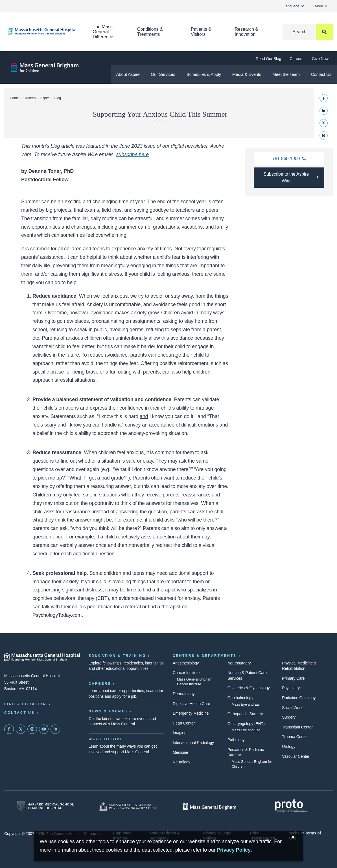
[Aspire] (45, 68)
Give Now (320, 59)
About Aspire (128, 74)
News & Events (108, 711)
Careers (296, 59)
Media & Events (247, 74)
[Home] (42, 31)
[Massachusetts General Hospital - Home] (42, 657)
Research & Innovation (247, 32)
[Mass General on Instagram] (32, 729)
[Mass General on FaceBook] (9, 729)
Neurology (181, 762)
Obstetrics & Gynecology (249, 688)
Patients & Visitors (201, 32)
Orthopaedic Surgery (245, 714)
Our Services (163, 74)
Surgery (289, 717)
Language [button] (294, 6)
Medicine (180, 752)
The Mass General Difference (103, 32)
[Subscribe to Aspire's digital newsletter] (289, 178)
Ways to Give (106, 739)
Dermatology (184, 694)
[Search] (308, 32)
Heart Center (184, 723)
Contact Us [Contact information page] (19, 713)
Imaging (180, 733)
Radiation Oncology (299, 698)
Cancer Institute (186, 673)
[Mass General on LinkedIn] (55, 729)
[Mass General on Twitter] (21, 729)
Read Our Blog (268, 59)
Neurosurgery (239, 663)
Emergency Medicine (191, 713)
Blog (57, 98)
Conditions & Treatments (150, 32)
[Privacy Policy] (234, 850)
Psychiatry (291, 688)
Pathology (236, 740)
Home (14, 98)
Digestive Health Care (191, 704)
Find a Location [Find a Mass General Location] (25, 704)
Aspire (45, 98)
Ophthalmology (240, 698)
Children (29, 98)
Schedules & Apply (204, 74)
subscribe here (133, 154)
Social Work (292, 708)
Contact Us (321, 74)
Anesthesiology (186, 663)
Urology (289, 746)
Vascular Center (296, 756)
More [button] (321, 6)
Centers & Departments (205, 656)
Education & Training (117, 656)
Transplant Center (297, 727)
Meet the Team (286, 74)
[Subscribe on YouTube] (44, 729)
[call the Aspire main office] (289, 159)
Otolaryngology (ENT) (246, 724)
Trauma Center (295, 737)
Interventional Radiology (193, 743)
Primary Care (293, 678)
